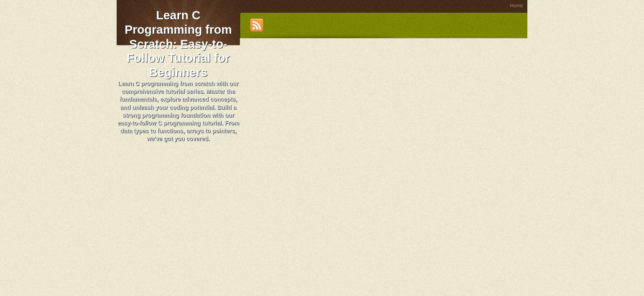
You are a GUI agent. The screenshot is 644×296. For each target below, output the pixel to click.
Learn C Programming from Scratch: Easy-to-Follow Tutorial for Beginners (178, 44)
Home (517, 6)
